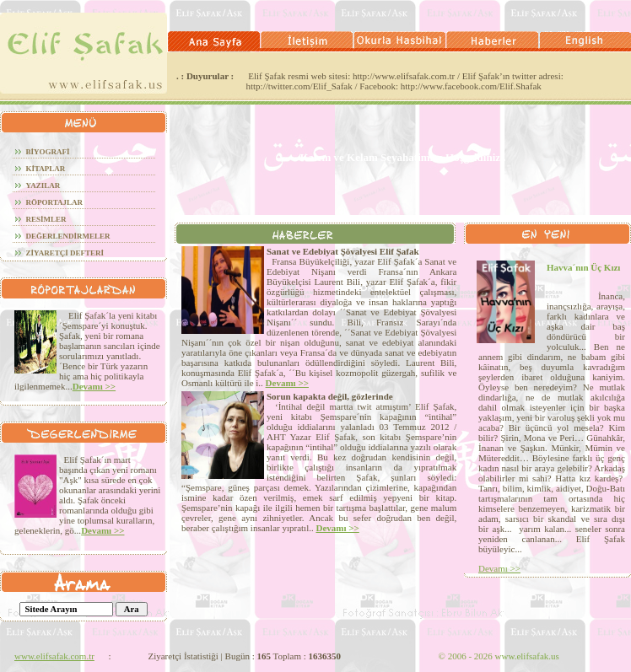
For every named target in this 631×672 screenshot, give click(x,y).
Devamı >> (94, 386)
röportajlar (55, 202)
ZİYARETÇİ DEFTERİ (65, 253)
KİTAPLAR (46, 169)
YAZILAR (43, 185)
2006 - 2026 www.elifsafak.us (499, 656)
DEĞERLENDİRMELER (68, 236)
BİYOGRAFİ (48, 152)
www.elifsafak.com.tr (54, 656)
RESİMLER (46, 219)
